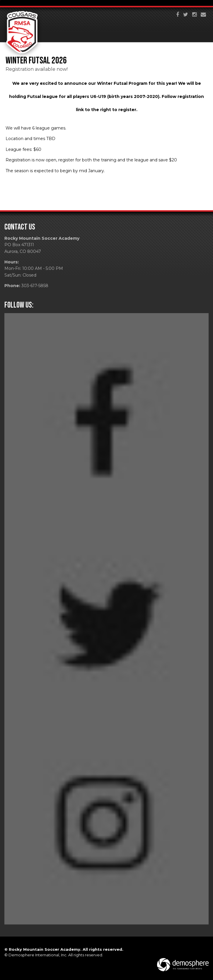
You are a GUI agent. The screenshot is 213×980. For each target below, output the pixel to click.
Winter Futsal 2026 (36, 61)
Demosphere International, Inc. (38, 955)
